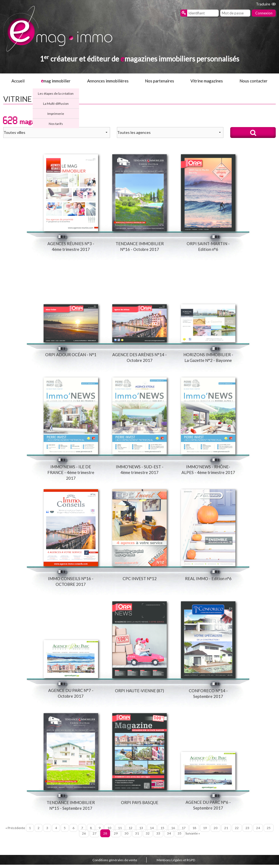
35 (180, 837)
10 (109, 831)
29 (116, 837)
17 (184, 831)
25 (269, 831)
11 (120, 831)
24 (258, 831)
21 (226, 831)
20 (216, 831)
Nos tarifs (56, 124)
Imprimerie (56, 114)
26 (84, 837)
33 (158, 837)
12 (131, 831)
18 (194, 831)
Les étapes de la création (56, 93)
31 (137, 837)
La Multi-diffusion (56, 104)
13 (141, 831)
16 (173, 831)
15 (162, 831)
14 (152, 831)
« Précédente (15, 831)
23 (247, 831)
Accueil (18, 81)
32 (148, 837)
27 (95, 837)
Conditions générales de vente (115, 864)
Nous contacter (254, 81)
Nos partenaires (160, 81)
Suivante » (193, 837)
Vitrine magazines (207, 81)
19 (205, 831)
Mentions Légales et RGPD (176, 864)
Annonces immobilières (108, 81)
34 (169, 837)
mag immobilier (56, 81)
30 (126, 837)
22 (237, 831)
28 (105, 837)
